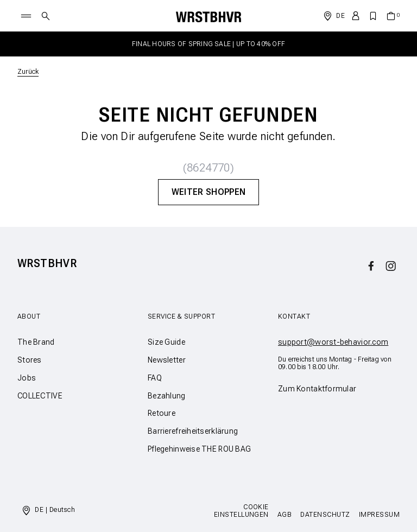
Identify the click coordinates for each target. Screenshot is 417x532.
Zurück (28, 72)
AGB (285, 515)
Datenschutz (325, 515)
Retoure (162, 413)
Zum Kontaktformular (317, 389)
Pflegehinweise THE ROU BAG (199, 449)
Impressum (379, 515)
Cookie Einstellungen (241, 511)
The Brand (36, 342)
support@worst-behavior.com (333, 342)
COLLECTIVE (40, 396)
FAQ (155, 378)
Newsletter (167, 360)
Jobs (27, 378)
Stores (30, 360)
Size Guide (166, 342)
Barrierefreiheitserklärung (193, 431)
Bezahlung (167, 396)
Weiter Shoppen (208, 192)
